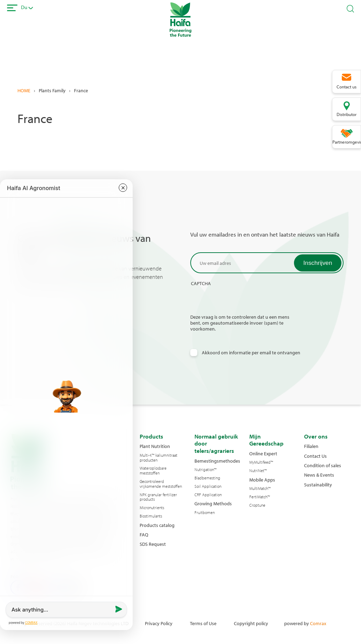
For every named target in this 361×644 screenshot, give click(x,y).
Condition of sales (323, 465)
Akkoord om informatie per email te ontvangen (251, 352)
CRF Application (208, 495)
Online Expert (263, 453)
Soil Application (208, 486)
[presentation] (243, 300)
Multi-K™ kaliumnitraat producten (159, 458)
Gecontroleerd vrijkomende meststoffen (161, 484)
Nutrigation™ (205, 470)
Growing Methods (213, 503)
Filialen (311, 446)
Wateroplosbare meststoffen (153, 471)
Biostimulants (151, 516)
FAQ (144, 534)
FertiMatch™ (260, 497)
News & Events (319, 475)
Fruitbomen (205, 513)
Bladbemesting (207, 478)
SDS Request (153, 544)
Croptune (257, 505)
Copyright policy (251, 623)
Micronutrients (152, 508)
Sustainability (318, 484)
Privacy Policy (159, 623)
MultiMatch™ (260, 489)
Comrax (318, 623)
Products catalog (157, 525)
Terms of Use (203, 623)
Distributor (347, 114)
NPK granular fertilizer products (158, 497)
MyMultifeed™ (261, 462)
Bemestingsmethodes (217, 461)
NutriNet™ (258, 471)
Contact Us (315, 456)
